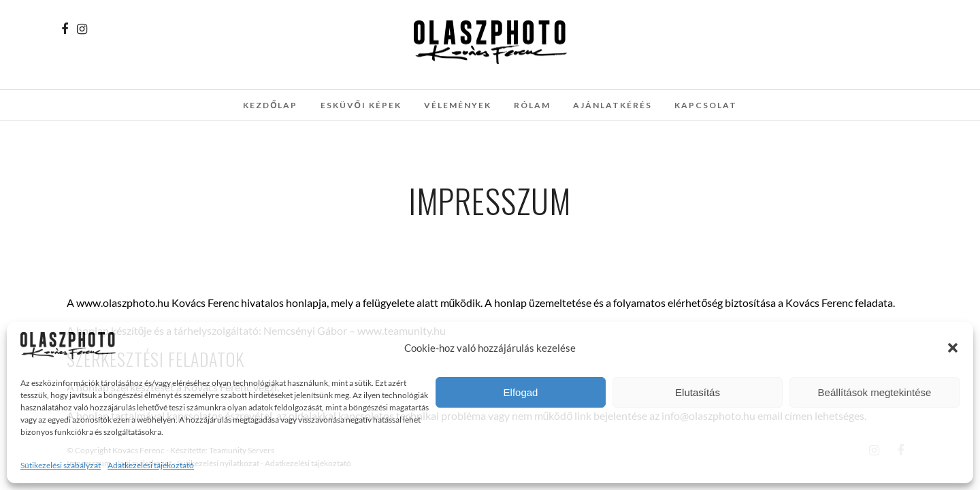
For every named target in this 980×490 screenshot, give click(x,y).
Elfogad (521, 392)
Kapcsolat (706, 105)
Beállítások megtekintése (875, 392)
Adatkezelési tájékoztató (151, 465)
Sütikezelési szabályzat (61, 465)
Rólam (532, 105)
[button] (953, 348)
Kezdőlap (270, 105)
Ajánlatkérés (612, 105)
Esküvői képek (361, 105)
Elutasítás (698, 392)
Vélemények (458, 105)
